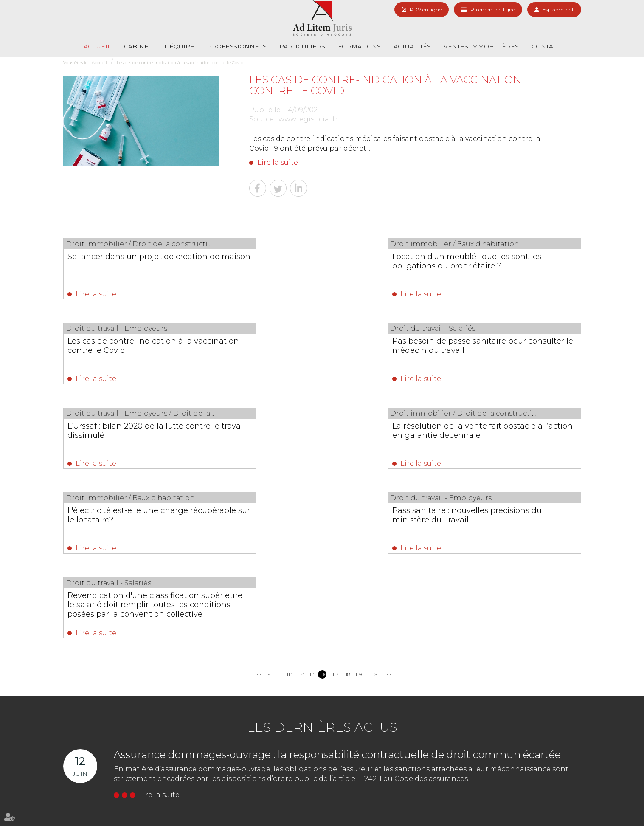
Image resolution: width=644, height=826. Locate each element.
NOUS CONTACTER (235, 750)
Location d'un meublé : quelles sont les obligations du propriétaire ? (319, 261)
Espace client (558, 10)
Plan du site (484, 804)
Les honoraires (411, 804)
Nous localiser (319, 750)
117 (335, 510)
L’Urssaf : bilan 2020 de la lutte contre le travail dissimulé (322, 347)
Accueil (97, 46)
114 (301, 510)
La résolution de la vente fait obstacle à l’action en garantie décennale (491, 352)
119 (358, 510)
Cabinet (138, 46)
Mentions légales (523, 804)
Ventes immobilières (481, 46)
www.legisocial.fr (308, 119)
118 (347, 510)
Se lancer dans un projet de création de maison (138, 261)
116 (324, 510)
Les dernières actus (322, 563)
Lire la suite (278, 162)
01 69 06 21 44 (225, 735)
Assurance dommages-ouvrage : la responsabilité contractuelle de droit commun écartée (337, 591)
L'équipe (179, 46)
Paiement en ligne (493, 10)
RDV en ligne (426, 10)
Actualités (412, 46)
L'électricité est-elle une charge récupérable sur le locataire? (128, 434)
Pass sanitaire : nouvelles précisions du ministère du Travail (319, 434)
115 (312, 510)
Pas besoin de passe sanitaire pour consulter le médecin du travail (135, 347)
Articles (556, 804)
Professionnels (237, 46)
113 (289, 510)
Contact (546, 46)
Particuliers (302, 46)
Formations (359, 46)
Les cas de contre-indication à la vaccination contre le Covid (180, 63)
